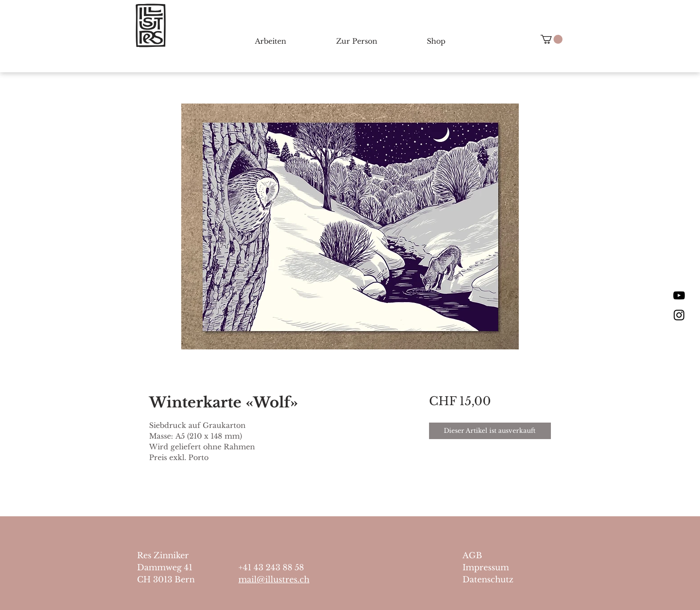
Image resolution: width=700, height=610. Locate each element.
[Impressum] (499, 568)
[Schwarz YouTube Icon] (679, 295)
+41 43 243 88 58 (271, 568)
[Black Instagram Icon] (679, 315)
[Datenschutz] (499, 580)
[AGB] (499, 556)
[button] (552, 39)
